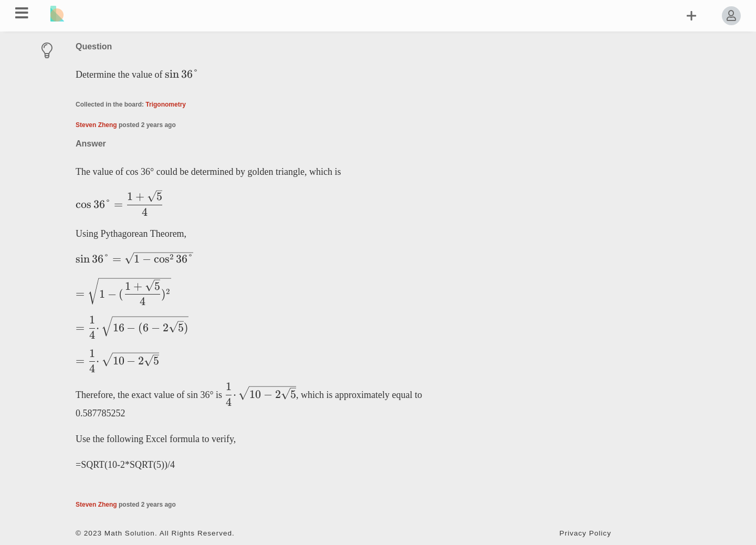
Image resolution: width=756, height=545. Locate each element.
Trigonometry (166, 104)
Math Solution (130, 533)
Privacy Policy (586, 533)
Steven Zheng (96, 125)
